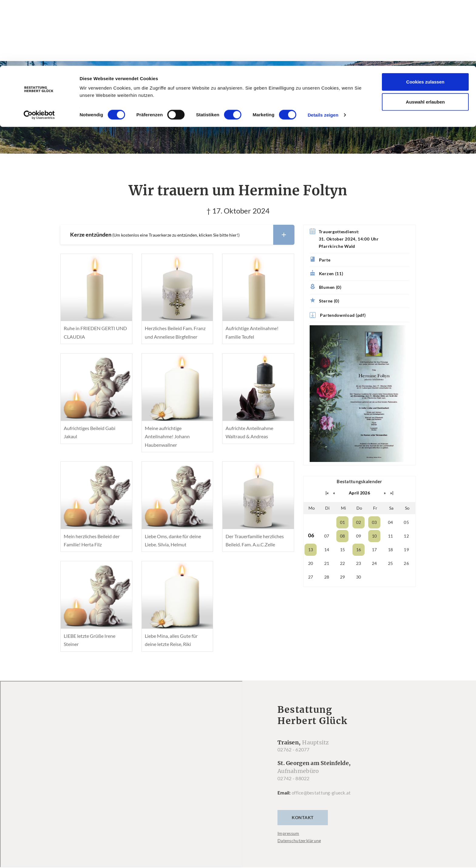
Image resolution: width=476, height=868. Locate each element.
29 (343, 577)
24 (374, 564)
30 (359, 577)
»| (392, 493)
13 (311, 550)
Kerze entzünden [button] (182, 235)
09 (359, 536)
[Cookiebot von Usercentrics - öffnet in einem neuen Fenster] (39, 49)
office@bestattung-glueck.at (322, 793)
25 (391, 564)
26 (406, 564)
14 (327, 550)
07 (327, 536)
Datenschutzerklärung (299, 841)
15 (343, 550)
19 (406, 550)
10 (374, 536)
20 (311, 564)
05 (406, 523)
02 (359, 523)
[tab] (177, 235)
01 (343, 523)
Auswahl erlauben (425, 36)
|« (327, 493)
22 (343, 564)
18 (391, 550)
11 (391, 536)
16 (359, 550)
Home (178, 119)
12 (406, 536)
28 (327, 577)
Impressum (288, 834)
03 (374, 523)
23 (359, 564)
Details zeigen (323, 49)
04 (391, 523)
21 (327, 564)
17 (374, 550)
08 (343, 536)
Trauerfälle (214, 119)
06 (311, 536)
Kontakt (303, 818)
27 (311, 577)
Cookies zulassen (425, 16)
